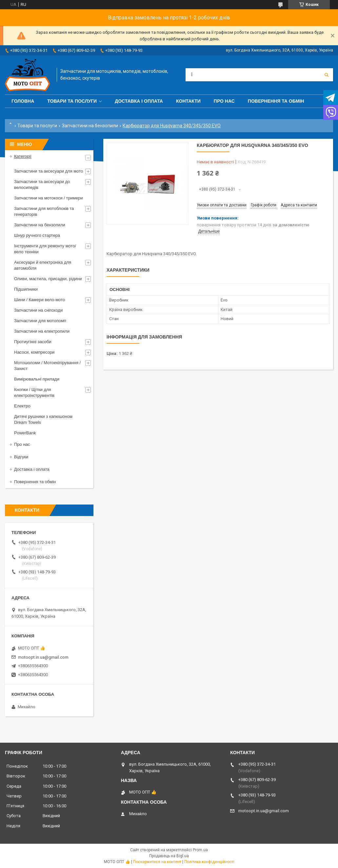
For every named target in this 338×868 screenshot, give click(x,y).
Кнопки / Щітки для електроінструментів (34, 393)
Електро (22, 406)
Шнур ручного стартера (37, 235)
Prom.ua (200, 850)
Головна (23, 101)
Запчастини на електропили (42, 331)
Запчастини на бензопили (90, 126)
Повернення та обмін (276, 101)
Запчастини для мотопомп (40, 321)
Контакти (188, 101)
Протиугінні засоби (33, 342)
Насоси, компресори (34, 352)
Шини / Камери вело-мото (40, 300)
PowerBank (25, 433)
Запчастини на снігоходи (38, 310)
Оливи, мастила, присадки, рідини (48, 279)
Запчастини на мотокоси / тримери (49, 198)
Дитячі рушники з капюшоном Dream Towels (43, 419)
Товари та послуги (72, 101)
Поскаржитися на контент (157, 862)
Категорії (23, 156)
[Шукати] (327, 75)
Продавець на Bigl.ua (169, 856)
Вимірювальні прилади (37, 379)
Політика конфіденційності (209, 862)
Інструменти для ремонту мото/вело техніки (45, 249)
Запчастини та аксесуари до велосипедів (42, 185)
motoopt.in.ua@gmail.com (43, 657)
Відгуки (21, 457)
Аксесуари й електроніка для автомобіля (43, 265)
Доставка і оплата (139, 101)
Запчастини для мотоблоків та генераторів (44, 211)
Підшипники (26, 289)
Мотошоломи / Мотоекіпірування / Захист (47, 366)
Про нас (224, 101)
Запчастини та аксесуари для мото (49, 171)
